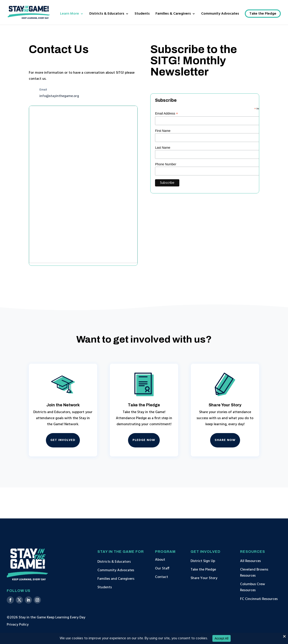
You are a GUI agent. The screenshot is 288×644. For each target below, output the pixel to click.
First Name (163, 131)
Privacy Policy (18, 625)
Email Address (166, 114)
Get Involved (63, 440)
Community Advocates (220, 14)
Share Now (225, 440)
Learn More (70, 14)
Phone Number (166, 164)
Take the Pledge (263, 14)
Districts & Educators (107, 14)
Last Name (163, 148)
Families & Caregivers (173, 14)
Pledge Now (144, 440)
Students (142, 14)
